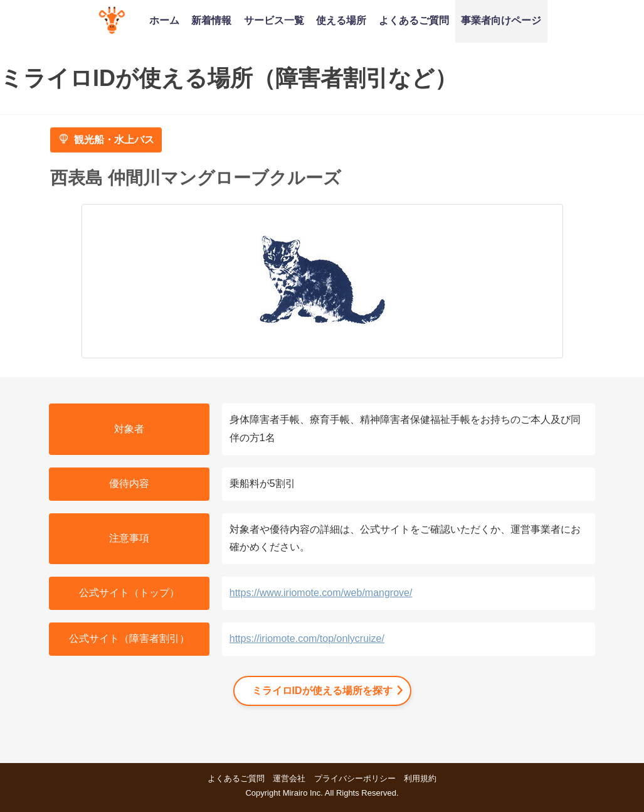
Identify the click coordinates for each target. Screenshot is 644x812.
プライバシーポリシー (355, 778)
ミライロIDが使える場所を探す (322, 691)
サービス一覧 (274, 20)
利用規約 (420, 778)
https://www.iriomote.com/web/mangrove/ (321, 593)
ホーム (164, 20)
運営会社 (289, 778)
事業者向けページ (501, 20)
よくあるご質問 (414, 20)
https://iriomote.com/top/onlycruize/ (307, 638)
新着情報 (211, 20)
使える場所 (341, 20)
